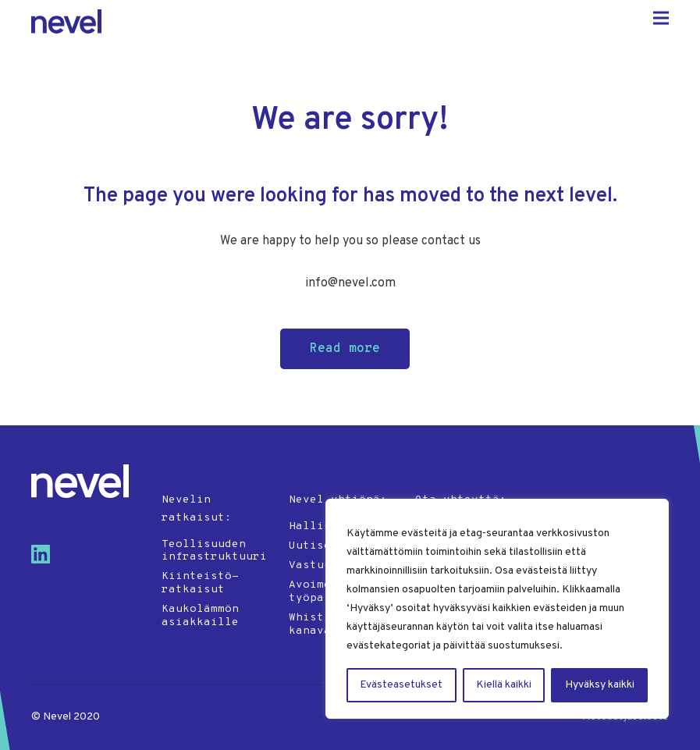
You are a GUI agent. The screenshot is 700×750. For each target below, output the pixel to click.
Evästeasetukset (401, 685)
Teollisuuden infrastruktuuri (214, 551)
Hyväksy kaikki (600, 685)
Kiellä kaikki (504, 685)
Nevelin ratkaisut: (197, 509)
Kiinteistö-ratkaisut (200, 583)
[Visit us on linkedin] (47, 560)
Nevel (66, 21)
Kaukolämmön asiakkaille (200, 616)
